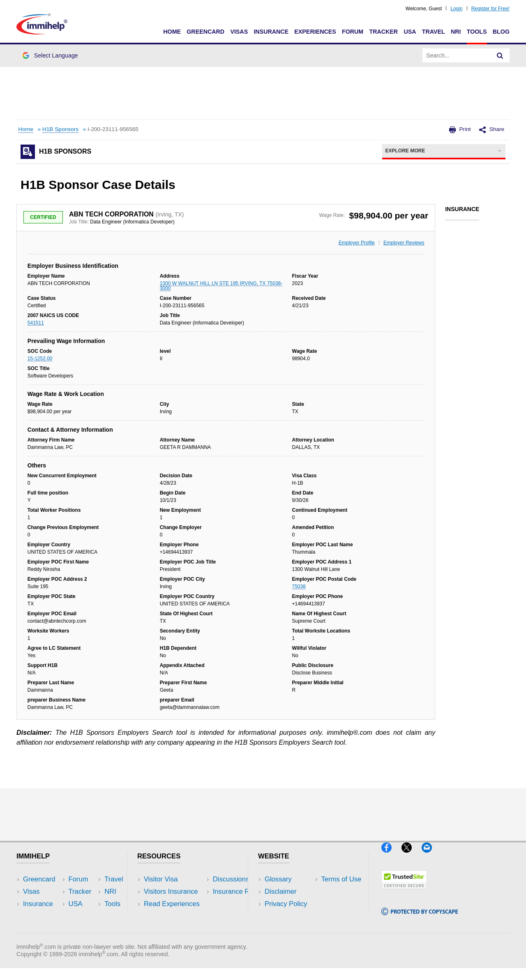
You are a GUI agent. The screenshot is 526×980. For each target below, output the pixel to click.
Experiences (315, 32)
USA (410, 32)
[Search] (500, 55)
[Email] (431, 856)
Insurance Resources (176, 929)
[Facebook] (391, 856)
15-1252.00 (40, 359)
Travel (434, 32)
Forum (353, 32)
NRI (456, 32)
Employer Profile (357, 243)
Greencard (205, 32)
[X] (412, 856)
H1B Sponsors (60, 129)
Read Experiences (172, 904)
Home (172, 32)
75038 (299, 587)
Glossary (278, 879)
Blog (501, 32)
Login (456, 9)
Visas (239, 32)
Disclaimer (281, 891)
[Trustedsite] (404, 892)
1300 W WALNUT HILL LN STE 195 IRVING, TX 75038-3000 (221, 286)
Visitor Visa (161, 879)
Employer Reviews (404, 243)
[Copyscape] (420, 919)
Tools (477, 32)
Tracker (383, 32)
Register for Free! (490, 9)
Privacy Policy (286, 904)
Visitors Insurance (171, 891)
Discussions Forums (175, 916)
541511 (36, 323)
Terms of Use (285, 916)
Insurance (271, 32)
